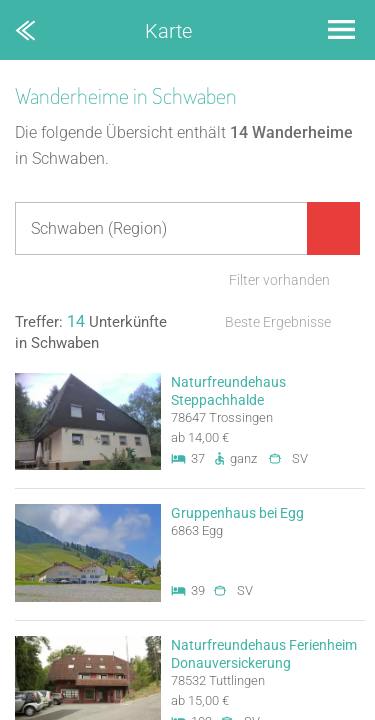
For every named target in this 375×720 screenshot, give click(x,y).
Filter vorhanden (279, 280)
